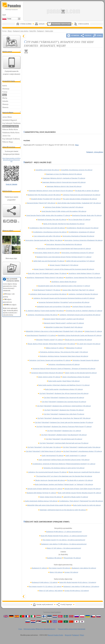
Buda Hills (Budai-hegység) (64, 536)
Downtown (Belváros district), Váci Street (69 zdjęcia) (64, 186)
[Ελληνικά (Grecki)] (55, 622)
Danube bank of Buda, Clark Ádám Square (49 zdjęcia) (82, 489)
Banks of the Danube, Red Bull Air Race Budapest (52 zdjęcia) (64, 224)
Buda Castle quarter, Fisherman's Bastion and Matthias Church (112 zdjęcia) (64, 385)
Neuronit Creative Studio (55, 635)
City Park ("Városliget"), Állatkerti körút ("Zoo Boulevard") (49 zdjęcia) (64, 435)
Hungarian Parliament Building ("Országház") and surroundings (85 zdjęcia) (64, 302)
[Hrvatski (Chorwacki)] (33, 622)
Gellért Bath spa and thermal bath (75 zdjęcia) (49, 261)
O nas (20, 629)
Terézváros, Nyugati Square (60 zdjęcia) (86, 360)
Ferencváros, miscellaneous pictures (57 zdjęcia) (77, 253)
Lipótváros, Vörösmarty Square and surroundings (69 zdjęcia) (80, 315)
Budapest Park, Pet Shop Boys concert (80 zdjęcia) (44, 195)
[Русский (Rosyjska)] (77, 616)
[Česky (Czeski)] (93, 616)
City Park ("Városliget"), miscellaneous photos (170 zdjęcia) (83, 451)
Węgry (10, 31)
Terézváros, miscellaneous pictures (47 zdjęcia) (64, 364)
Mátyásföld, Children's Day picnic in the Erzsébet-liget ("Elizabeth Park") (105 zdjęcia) (54, 331)
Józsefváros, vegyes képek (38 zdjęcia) (64, 282)
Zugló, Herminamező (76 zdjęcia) (53, 456)
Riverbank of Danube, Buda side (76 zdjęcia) (87, 215)
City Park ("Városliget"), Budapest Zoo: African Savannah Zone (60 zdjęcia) (64, 393)
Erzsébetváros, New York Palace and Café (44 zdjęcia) (47, 228)
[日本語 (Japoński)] (77, 622)
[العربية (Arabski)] (66, 622)
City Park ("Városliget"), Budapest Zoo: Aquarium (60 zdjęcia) (64, 398)
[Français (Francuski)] (28, 616)
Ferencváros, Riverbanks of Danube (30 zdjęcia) (78, 236)
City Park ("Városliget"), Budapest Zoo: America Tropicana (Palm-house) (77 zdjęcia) (64, 427)
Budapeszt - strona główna (95, 152)
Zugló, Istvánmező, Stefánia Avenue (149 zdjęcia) (41, 501)
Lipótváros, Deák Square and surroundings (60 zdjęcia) (48, 294)
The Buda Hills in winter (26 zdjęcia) (87, 191)
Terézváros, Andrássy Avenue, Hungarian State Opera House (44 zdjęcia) (64, 356)
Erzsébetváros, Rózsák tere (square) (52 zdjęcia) (83, 228)
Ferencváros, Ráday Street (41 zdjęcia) (47, 253)
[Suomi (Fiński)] (44, 616)
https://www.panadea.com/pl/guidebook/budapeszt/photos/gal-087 (11, 160)
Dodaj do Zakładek (11, 184)
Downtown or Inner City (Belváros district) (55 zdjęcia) (64, 174)
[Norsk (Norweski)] (71, 616)
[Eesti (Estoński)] (49, 616)
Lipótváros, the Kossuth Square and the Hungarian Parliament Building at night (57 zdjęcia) (64, 298)
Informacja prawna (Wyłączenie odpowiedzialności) (40, 629)
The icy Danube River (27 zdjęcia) (79, 219)
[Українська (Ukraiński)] (88, 616)
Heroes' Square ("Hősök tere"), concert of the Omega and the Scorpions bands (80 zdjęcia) (64, 269)
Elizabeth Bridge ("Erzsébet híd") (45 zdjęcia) (46, 199)
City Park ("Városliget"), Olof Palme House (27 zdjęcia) (44, 451)
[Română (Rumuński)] (49, 622)
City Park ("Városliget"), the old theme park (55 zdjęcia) (64, 439)
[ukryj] (24, 36)
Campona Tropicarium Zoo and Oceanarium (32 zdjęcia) (81, 195)
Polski (9, 19)
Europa (71, 572)
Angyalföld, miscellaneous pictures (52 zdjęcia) (77, 170)
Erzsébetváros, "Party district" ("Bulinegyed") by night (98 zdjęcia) (81, 501)
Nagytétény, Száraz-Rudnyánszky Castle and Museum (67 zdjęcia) (80, 335)
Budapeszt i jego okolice (21, 31)
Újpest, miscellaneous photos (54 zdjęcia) (76, 377)
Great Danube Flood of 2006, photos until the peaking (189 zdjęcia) (64, 211)
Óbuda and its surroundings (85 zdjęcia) (78, 340)
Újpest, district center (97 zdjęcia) (49, 377)
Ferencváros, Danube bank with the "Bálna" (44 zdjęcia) (44, 240)
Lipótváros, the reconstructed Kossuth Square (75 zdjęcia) (47, 472)
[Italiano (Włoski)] (33, 616)
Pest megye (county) (64, 540)
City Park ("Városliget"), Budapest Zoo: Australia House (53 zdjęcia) (64, 402)
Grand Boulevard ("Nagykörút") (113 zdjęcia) (41, 335)
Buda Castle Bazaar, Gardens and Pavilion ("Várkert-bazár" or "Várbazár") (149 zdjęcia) (64, 484)
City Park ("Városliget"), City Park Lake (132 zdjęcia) (44, 447)
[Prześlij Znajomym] (11, 211)
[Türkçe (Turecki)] (60, 622)
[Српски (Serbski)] (39, 622)
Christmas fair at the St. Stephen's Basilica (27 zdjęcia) (84, 311)
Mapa (77, 145)
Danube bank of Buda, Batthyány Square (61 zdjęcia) (45, 489)
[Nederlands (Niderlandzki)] (55, 616)
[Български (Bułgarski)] (44, 622)
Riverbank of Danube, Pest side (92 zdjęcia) (52, 219)
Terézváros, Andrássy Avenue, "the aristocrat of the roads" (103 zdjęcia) (64, 352)
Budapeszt (41, 31)
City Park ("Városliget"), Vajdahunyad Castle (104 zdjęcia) (82, 447)
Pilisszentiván (72, 558)
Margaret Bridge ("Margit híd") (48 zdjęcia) (41, 203)
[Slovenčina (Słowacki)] (98, 616)
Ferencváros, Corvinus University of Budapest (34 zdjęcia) (83, 240)
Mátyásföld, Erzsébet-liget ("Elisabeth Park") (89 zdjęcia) (64, 327)
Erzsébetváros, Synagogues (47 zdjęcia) (82, 232)
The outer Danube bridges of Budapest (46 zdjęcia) (80, 199)
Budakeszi (54, 558)
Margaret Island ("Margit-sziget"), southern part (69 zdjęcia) (64, 319)
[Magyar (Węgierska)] (39, 616)
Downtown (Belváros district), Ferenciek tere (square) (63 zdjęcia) (64, 182)
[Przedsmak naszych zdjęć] (11, 268)
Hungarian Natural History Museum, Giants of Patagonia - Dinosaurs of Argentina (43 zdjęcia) (64, 369)
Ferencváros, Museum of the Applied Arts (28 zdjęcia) (64, 244)
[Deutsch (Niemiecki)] (11, 616)
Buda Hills (33, 31)
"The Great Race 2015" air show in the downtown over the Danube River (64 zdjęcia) (64, 476)
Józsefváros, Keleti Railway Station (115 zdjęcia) (84, 273)
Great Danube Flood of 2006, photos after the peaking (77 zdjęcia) (48, 215)
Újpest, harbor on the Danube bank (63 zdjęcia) (81, 373)
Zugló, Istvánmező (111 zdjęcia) (76, 456)
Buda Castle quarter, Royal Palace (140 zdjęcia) (64, 381)
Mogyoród (68, 635)
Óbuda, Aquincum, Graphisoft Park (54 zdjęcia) (84, 472)
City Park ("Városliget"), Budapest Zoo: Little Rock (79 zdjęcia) (64, 414)
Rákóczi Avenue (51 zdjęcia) (55, 348)
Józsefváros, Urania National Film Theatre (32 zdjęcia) (83, 277)
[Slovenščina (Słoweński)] (28, 622)
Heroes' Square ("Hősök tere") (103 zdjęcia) (64, 265)
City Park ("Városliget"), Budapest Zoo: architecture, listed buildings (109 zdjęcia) (64, 406)
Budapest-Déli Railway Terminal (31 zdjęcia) (41, 493)
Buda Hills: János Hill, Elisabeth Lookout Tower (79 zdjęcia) (47, 273)
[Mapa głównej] (12, 42)
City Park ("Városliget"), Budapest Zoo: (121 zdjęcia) (64, 431)
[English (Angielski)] (6, 616)
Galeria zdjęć (49, 31)
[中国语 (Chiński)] (71, 622)
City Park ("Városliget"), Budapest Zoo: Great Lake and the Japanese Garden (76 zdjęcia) (64, 422)
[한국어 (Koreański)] (82, 622)
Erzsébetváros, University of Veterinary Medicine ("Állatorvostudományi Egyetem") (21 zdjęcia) (64, 464)
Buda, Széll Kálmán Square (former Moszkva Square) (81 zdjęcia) (80, 493)
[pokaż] (24, 596)
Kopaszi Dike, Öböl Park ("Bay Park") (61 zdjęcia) (78, 290)
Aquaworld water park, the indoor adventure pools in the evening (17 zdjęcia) (64, 286)
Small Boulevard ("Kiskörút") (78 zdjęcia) (47, 290)
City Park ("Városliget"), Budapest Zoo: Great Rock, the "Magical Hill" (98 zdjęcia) (64, 418)
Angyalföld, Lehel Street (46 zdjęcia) (47, 170)
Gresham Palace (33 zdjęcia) (82, 306)
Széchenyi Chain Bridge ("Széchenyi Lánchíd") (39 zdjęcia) (64, 207)
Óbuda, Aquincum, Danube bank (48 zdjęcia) (50, 480)
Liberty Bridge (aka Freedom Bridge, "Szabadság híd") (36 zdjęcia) (79, 203)
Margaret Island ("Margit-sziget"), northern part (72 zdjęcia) (64, 323)
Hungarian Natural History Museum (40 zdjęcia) (47, 373)
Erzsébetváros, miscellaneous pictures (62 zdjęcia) (50, 232)
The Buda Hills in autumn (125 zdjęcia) (80, 480)
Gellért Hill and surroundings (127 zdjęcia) (80, 261)
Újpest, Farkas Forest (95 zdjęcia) (51, 497)
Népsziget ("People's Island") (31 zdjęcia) (49, 340)
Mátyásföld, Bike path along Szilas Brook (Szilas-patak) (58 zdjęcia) (49, 505)
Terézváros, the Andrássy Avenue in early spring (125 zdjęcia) (64, 468)
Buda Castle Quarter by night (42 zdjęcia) (87, 505)
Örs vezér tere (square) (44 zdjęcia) (89, 344)
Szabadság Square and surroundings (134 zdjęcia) (54, 306)
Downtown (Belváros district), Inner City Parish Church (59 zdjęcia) (51, 191)
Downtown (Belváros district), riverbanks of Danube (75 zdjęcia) (64, 178)
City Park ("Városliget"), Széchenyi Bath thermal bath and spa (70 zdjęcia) (64, 443)
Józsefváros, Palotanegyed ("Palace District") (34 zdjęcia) (45, 277)
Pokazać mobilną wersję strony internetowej (72, 629)
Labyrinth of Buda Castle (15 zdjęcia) (76, 497)
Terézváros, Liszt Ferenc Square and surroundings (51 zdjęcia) (50, 360)
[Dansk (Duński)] (60, 616)
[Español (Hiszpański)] (17, 616)
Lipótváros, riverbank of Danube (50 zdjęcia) (83, 294)
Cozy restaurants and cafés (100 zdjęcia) (47, 236)
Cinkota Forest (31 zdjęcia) (93, 331)
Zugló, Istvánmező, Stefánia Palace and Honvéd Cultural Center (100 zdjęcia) (64, 460)
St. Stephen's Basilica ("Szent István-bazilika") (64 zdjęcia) (45, 311)
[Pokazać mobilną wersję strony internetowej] (12, 62)
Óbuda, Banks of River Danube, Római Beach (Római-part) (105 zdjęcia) (51, 344)
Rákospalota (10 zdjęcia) (74, 348)
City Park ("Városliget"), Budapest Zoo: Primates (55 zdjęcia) (64, 410)
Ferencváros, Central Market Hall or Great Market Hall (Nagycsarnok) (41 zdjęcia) (64, 248)
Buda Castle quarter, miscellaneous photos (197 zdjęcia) (64, 389)
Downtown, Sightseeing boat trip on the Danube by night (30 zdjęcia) (63, 510)
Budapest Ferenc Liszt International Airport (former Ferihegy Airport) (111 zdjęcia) (64, 257)
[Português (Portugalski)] (22, 616)
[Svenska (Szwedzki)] (66, 616)
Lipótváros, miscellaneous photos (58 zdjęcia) (43, 315)
